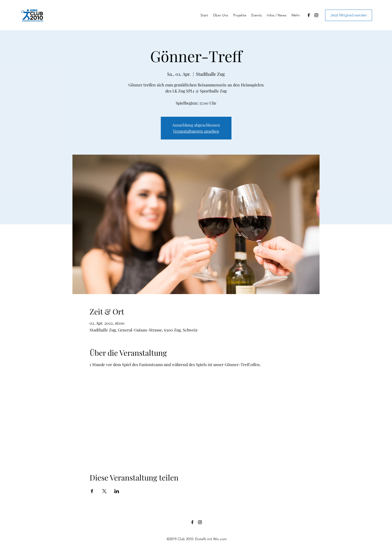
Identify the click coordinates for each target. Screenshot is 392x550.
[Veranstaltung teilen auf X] (104, 491)
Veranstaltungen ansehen (196, 131)
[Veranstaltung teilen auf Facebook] (92, 491)
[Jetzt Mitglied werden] (349, 15)
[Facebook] (309, 15)
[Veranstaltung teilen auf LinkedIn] (117, 491)
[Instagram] (316, 15)
